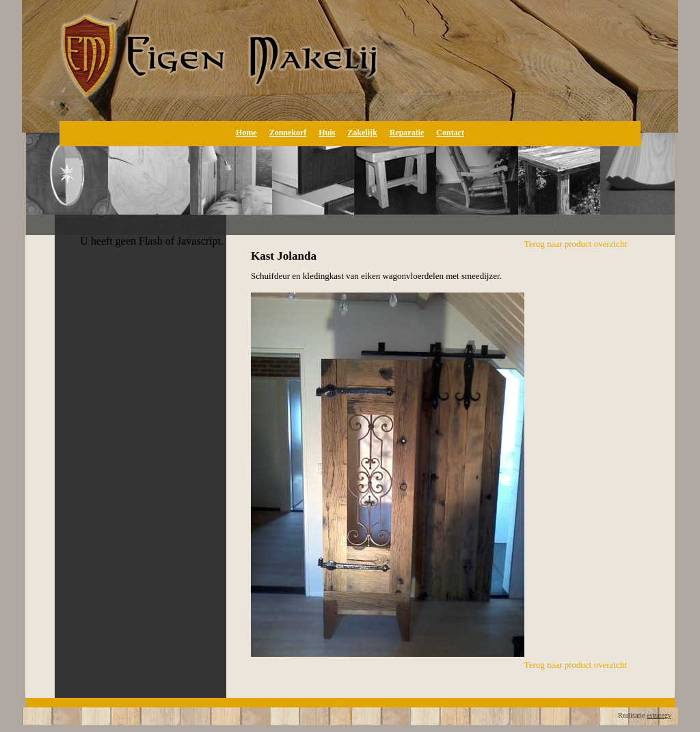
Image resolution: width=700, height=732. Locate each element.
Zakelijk (362, 133)
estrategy (659, 715)
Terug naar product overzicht (576, 244)
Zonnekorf (288, 133)
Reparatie (407, 133)
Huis (327, 133)
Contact (450, 133)
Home (246, 133)
